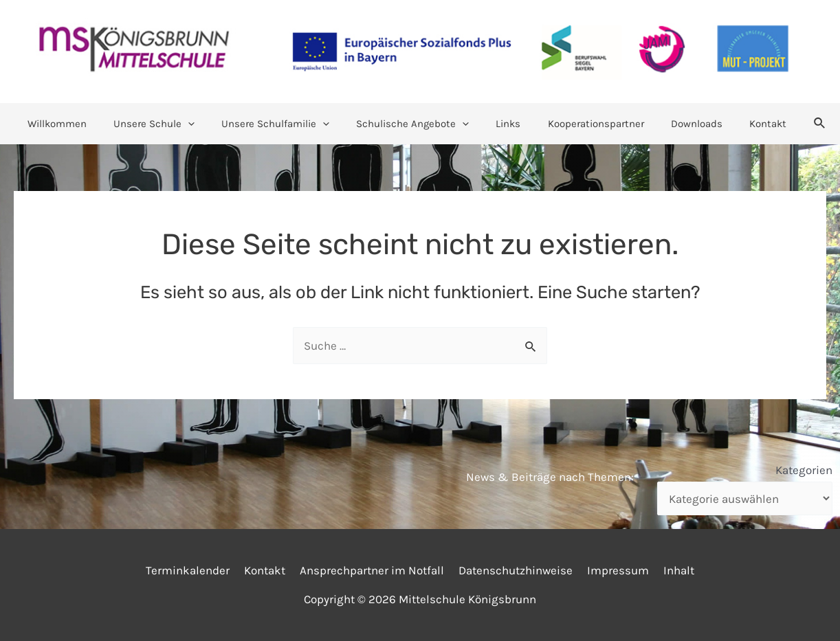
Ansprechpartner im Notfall (373, 570)
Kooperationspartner (586, 124)
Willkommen (79, 124)
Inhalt (672, 570)
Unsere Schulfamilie (285, 124)
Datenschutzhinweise (514, 570)
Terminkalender (195, 570)
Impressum (614, 570)
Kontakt (746, 124)
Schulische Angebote (416, 124)
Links (505, 124)
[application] (204, 124)
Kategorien (804, 470)
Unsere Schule (170, 124)
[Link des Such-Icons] (795, 124)
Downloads (681, 124)
